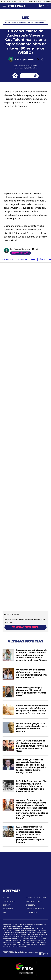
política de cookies (33, 901)
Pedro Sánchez (19, 1)
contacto (7, 905)
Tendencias (7, 260)
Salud (7, 23)
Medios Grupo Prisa (26, 973)
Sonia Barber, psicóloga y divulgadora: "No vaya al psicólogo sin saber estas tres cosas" (31, 692)
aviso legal (30, 905)
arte (33, 260)
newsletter (8, 909)
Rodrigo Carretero (27, 59)
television (22, 260)
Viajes (31, 23)
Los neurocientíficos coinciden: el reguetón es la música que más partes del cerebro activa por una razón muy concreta (32, 709)
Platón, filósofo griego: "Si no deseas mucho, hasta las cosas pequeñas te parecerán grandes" (32, 727)
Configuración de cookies (37, 898)
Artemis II (41, 1)
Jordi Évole (31, 1)
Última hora (41, 6)
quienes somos (9, 901)
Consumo (23, 23)
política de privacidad (35, 909)
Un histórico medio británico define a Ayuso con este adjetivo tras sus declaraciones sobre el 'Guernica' (32, 674)
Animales (15, 23)
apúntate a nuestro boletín (25, 627)
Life (25, 18)
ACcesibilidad (31, 913)
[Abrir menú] (4, 6)
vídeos (42, 260)
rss (4, 913)
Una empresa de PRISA (26, 967)
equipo (6, 898)
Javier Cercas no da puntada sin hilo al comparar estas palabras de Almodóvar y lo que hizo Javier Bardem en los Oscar (32, 746)
